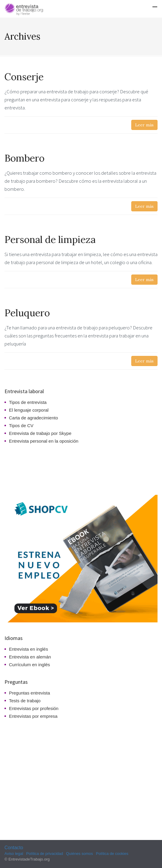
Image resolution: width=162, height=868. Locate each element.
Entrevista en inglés (28, 649)
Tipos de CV (21, 426)
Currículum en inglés (30, 665)
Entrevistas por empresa (33, 716)
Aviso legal (14, 854)
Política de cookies (112, 854)
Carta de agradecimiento (33, 418)
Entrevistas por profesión (34, 708)
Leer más (144, 125)
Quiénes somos (79, 854)
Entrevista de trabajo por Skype (40, 433)
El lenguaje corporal (29, 410)
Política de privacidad (45, 854)
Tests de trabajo (25, 701)
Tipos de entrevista (28, 402)
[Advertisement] (32, 468)
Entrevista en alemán (30, 657)
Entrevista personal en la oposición (44, 441)
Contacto (14, 848)
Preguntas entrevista (30, 693)
